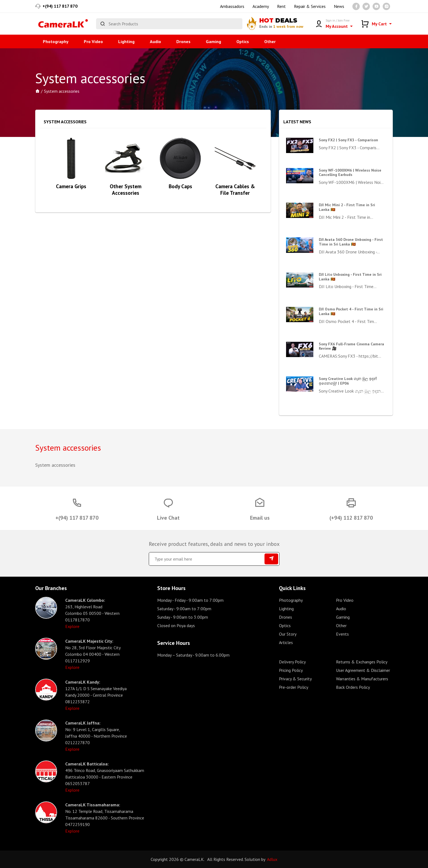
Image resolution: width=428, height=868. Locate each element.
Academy (261, 6)
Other (270, 41)
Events (342, 634)
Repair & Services (310, 6)
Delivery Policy (292, 662)
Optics (243, 41)
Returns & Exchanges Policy (362, 662)
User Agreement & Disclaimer (363, 670)
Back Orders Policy (353, 687)
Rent (281, 6)
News (339, 6)
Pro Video (93, 41)
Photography (56, 41)
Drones (183, 41)
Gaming (213, 41)
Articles (286, 642)
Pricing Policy (291, 670)
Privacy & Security (295, 679)
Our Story (288, 634)
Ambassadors (232, 6)
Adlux (272, 859)
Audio (155, 41)
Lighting (126, 41)
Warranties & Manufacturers (362, 679)
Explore (72, 626)
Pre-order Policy (294, 687)
